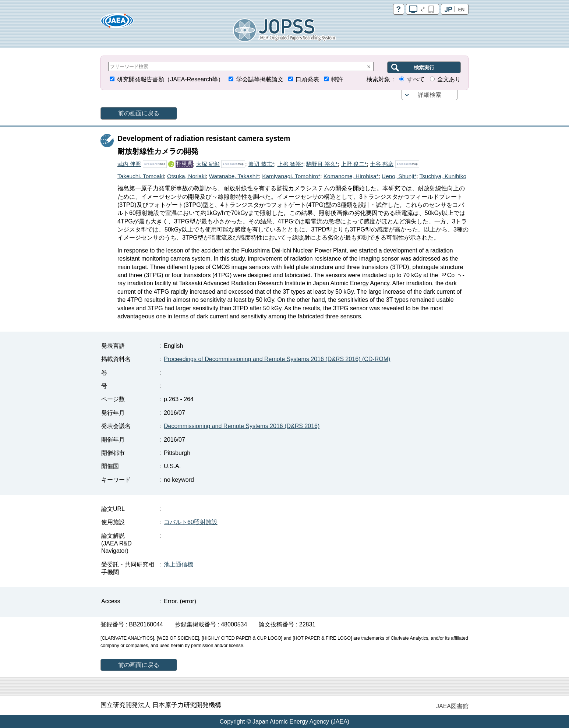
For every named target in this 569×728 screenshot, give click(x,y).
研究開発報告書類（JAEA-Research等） (170, 79)
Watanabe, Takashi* (234, 176)
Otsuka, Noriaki (186, 176)
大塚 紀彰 (208, 164)
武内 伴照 (129, 164)
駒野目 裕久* (322, 164)
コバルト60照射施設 (191, 522)
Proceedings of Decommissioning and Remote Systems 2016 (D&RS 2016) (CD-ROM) (277, 359)
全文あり (449, 79)
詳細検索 (430, 95)
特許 (337, 79)
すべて (416, 79)
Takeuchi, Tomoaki (141, 176)
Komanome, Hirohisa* (351, 176)
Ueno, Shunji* (399, 176)
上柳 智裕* (290, 164)
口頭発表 (307, 79)
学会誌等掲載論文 (260, 79)
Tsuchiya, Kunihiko (443, 176)
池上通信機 (179, 564)
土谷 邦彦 (382, 164)
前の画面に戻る (139, 113)
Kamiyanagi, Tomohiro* (291, 176)
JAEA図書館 (452, 706)
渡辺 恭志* (261, 164)
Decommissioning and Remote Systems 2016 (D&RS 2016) (242, 426)
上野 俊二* (354, 164)
